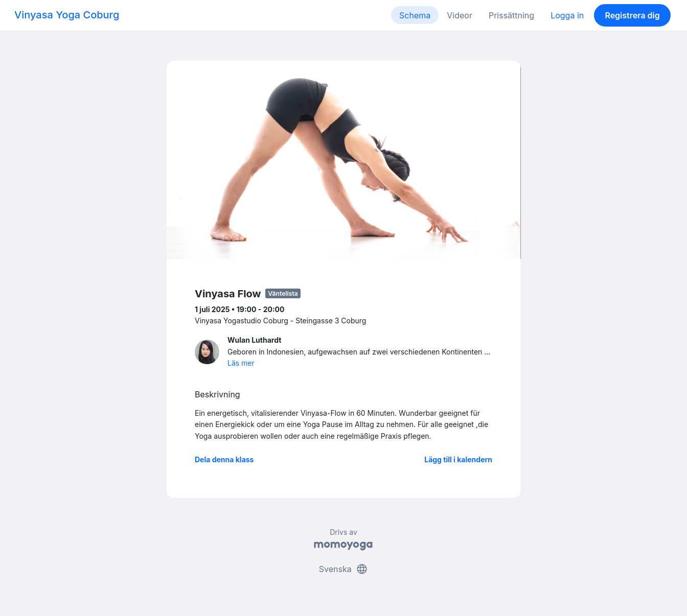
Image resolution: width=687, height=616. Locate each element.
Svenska (343, 569)
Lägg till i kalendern (458, 459)
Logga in (567, 15)
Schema (415, 15)
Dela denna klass (224, 459)
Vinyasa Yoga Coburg (67, 15)
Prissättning (511, 15)
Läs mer (241, 363)
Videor (460, 15)
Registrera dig (632, 15)
